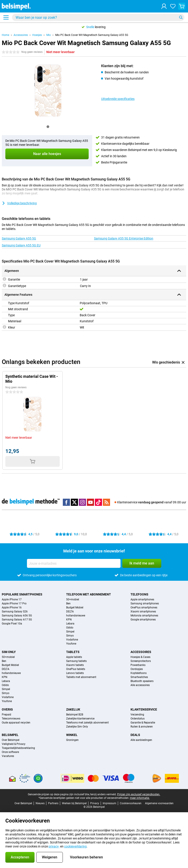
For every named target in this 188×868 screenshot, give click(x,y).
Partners (53, 803)
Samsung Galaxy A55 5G (19, 238)
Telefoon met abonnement (89, 594)
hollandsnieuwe (76, 616)
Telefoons (139, 594)
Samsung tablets (76, 661)
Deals (135, 735)
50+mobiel (73, 599)
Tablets (73, 652)
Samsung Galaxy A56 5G (17, 616)
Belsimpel (10, 735)
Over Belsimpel (11, 740)
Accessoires (21, 35)
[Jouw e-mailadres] (74, 563)
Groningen (72, 740)
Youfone (71, 644)
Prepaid (6, 715)
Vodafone (72, 640)
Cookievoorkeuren (131, 803)
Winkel (72, 735)
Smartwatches (139, 677)
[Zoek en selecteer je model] (98, 17)
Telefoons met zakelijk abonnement (87, 723)
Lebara (70, 624)
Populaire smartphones (22, 594)
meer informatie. (140, 798)
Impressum (109, 803)
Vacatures (8, 756)
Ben (68, 603)
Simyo (70, 636)
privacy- (54, 846)
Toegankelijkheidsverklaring (18, 748)
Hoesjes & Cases (140, 657)
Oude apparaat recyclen (16, 723)
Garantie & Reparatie (143, 723)
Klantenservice (144, 709)
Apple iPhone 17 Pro (14, 603)
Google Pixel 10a (12, 624)
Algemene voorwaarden (159, 803)
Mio (49, 35)
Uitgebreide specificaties (118, 99)
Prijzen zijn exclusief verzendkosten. (139, 794)
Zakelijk (73, 709)
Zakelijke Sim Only (77, 727)
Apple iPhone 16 (12, 608)
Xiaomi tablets (75, 665)
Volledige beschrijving (19, 203)
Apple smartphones (142, 599)
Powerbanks (138, 665)
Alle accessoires (140, 685)
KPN (69, 620)
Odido (70, 628)
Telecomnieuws (11, 719)
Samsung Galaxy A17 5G (17, 620)
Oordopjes (137, 669)
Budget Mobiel (75, 608)
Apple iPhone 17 (12, 599)
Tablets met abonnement (81, 677)
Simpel (70, 632)
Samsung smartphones (145, 603)
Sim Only (9, 652)
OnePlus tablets (76, 669)
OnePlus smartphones (144, 608)
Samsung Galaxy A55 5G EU (21, 245)
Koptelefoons (139, 673)
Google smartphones (143, 620)
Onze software (10, 752)
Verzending (137, 715)
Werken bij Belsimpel (74, 803)
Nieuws (40, 803)
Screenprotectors (141, 661)
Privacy (95, 803)
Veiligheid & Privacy (14, 744)
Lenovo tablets (75, 673)
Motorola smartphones (144, 616)
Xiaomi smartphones (143, 612)
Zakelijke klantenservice (80, 719)
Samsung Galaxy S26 (15, 612)
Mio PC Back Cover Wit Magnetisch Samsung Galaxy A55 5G (92, 35)
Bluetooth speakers (142, 681)
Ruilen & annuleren (142, 727)
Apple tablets (74, 657)
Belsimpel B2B (75, 715)
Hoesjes (37, 35)
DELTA (70, 612)
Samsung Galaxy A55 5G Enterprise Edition (124, 238)
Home (5, 35)
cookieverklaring (75, 846)
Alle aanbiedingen (141, 740)
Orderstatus (138, 719)
